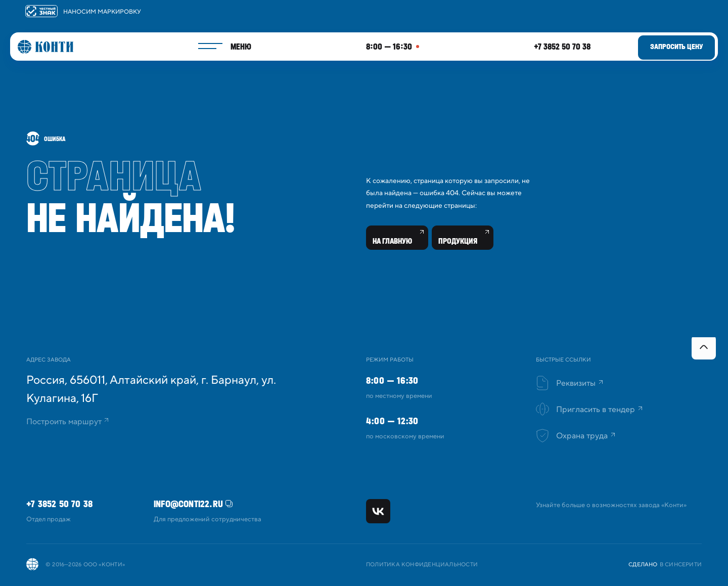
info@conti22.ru (188, 504)
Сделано (643, 565)
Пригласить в (598, 410)
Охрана (584, 436)
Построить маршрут (64, 422)
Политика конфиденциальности (422, 565)
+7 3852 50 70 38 (562, 47)
